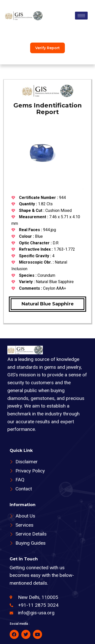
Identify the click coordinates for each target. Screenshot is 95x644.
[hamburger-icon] (81, 16)
